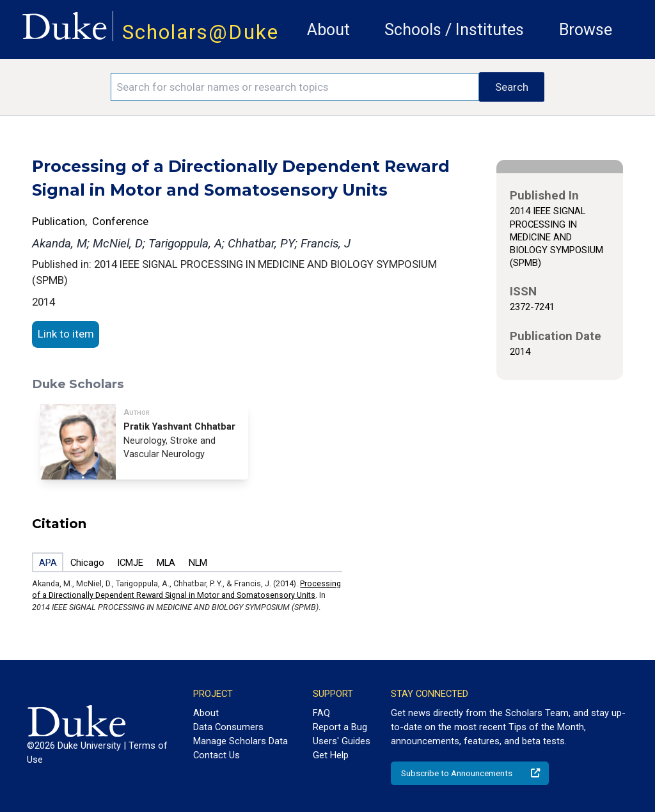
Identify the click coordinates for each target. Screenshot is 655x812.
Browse (586, 30)
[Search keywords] (295, 87)
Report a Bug (340, 727)
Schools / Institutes (454, 30)
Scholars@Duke (201, 32)
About (328, 30)
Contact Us (217, 755)
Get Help (331, 755)
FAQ (321, 713)
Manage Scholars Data (241, 741)
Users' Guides (342, 741)
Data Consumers (228, 727)
